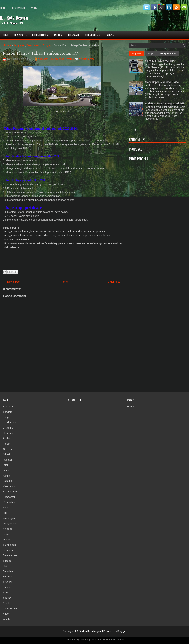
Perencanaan (34, 45)
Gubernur (8, 449)
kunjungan (9, 518)
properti (7, 582)
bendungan (9, 422)
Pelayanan (73, 35)
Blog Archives (168, 54)
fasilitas (7, 438)
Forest (7, 444)
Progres (47, 45)
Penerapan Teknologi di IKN (161, 61)
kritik (6, 513)
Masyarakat (10, 523)
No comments (87, 59)
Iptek (6, 465)
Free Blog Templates (91, 640)
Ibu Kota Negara (14, 18)
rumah (6, 587)
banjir (6, 417)
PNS (5, 566)
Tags (151, 54)
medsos (8, 529)
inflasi (6, 454)
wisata (7, 619)
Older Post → (115, 282)
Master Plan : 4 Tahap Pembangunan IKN (41, 53)
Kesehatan (9, 502)
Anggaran (19, 45)
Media (60, 34)
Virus (6, 614)
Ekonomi (8, 433)
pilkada (7, 561)
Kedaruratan (10, 492)
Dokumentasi (42, 34)
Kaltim (34, 8)
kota (6, 508)
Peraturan (8, 550)
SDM (6, 593)
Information (18, 8)
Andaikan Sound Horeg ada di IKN (164, 103)
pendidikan (9, 545)
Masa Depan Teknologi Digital (162, 82)
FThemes (119, 640)
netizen (7, 534)
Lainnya (110, 35)
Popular (137, 54)
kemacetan (9, 497)
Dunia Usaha (94, 34)
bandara (8, 412)
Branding (8, 428)
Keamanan (9, 486)
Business (22, 34)
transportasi (10, 608)
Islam (6, 470)
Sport (6, 603)
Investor (7, 460)
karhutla (7, 481)
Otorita (7, 539)
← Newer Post (12, 282)
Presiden (8, 571)
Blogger (122, 631)
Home (3, 8)
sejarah (7, 598)
